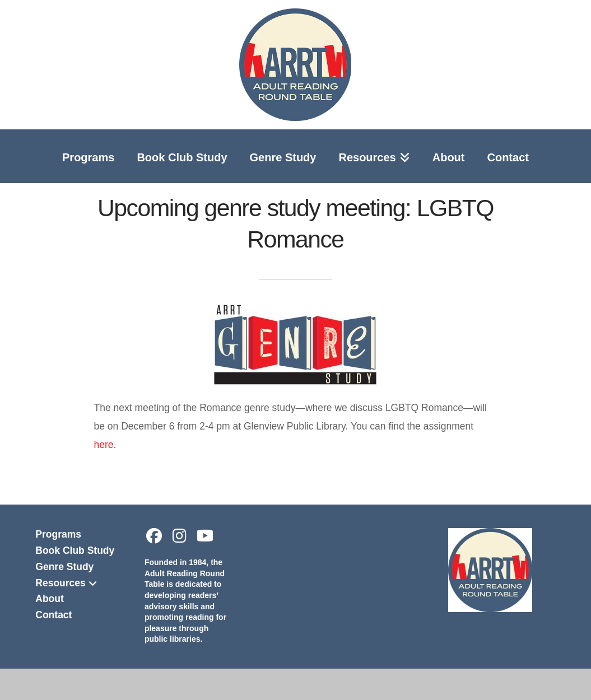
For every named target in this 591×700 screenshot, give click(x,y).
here (103, 445)
